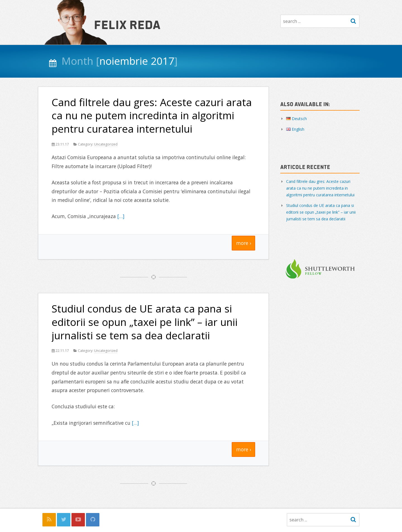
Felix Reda (127, 24)
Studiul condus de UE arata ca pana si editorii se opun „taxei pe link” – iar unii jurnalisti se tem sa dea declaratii (145, 322)
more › (244, 243)
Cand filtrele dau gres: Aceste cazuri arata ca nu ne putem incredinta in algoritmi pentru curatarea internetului (152, 116)
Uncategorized (106, 144)
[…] (121, 216)
